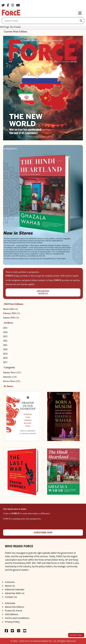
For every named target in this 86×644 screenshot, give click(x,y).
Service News (12, 381)
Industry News (12, 373)
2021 (5, 345)
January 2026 (11, 318)
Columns (10, 582)
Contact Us (11, 597)
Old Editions (12, 614)
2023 (5, 336)
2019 (5, 354)
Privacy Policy (12, 622)
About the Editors (14, 607)
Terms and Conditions (17, 618)
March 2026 (10, 309)
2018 (5, 358)
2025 (5, 328)
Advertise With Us (15, 593)
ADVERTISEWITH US (43, 292)
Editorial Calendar (15, 589)
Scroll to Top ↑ (76, 635)
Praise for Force (14, 611)
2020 (5, 349)
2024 (5, 332)
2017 (5, 362)
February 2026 (12, 313)
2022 (5, 341)
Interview (10, 377)
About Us (10, 586)
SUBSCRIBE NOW (43, 533)
